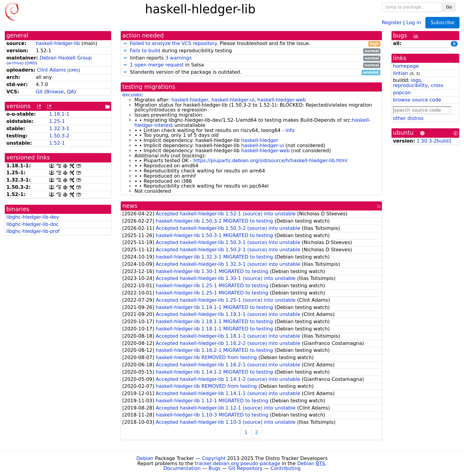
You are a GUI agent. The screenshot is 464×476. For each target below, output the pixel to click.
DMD (31, 63)
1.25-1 (57, 121)
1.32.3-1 (59, 129)
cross (437, 85)
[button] (125, 43)
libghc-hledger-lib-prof (33, 231)
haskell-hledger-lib (58, 43)
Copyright (214, 458)
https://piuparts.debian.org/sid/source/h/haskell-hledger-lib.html (270, 161)
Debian (145, 458)
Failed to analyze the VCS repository (173, 43)
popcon (402, 93)
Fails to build (145, 51)
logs (416, 80)
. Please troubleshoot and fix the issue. (251, 44)
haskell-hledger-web (282, 100)
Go (449, 7)
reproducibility (410, 85)
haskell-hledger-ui (233, 100)
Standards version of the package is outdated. (251, 72)
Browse (55, 92)
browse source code (417, 100)
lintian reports (251, 58)
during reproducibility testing (251, 51)
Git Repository (246, 468)
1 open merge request (157, 65)
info (290, 130)
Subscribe (442, 23)
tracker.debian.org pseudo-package (237, 463)
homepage (406, 66)
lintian (401, 73)
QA (70, 92)
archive (15, 63)
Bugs (215, 468)
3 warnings (178, 58)
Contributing (286, 468)
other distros (408, 118)
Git (39, 92)
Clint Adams (51, 70)
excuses (132, 95)
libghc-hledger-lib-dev (33, 217)
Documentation (182, 468)
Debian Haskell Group (66, 58)
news (130, 206)
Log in (414, 22)
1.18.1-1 (59, 114)
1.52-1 (57, 143)
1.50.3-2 (59, 136)
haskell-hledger (190, 100)
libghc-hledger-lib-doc (32, 224)
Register (392, 22)
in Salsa (251, 65)
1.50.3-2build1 (434, 141)
